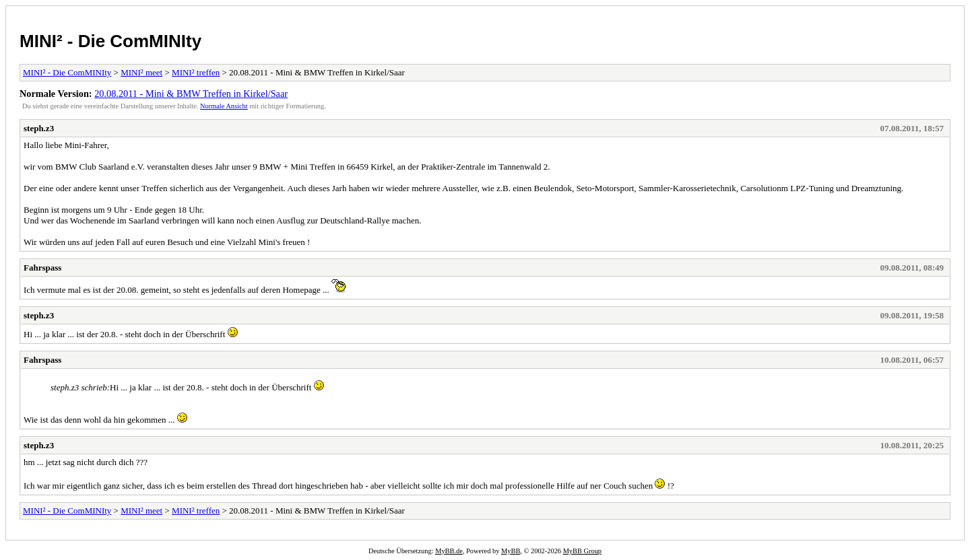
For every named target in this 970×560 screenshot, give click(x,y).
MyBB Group (582, 551)
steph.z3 (39, 128)
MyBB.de (449, 551)
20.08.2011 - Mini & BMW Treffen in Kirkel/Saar (191, 94)
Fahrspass (42, 268)
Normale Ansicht (224, 106)
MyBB (511, 551)
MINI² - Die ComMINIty (110, 41)
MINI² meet (141, 72)
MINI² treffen (196, 72)
